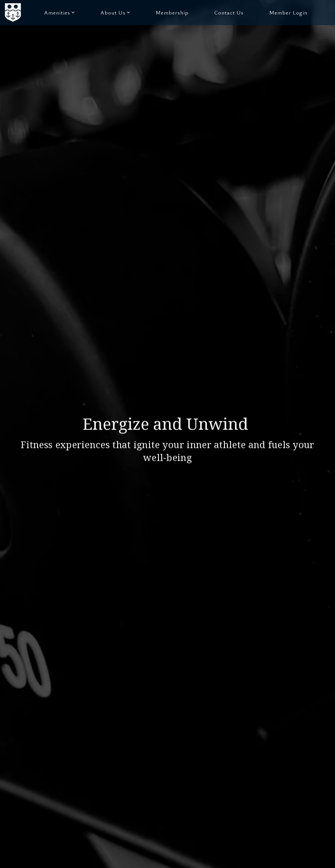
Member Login (288, 12)
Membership (172, 12)
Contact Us (229, 12)
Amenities (59, 12)
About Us (115, 12)
